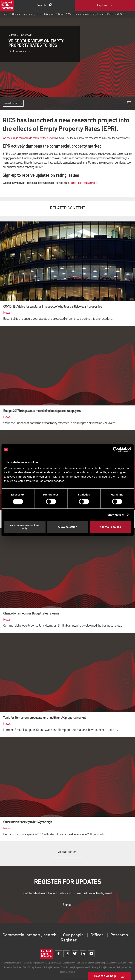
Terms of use (56, 963)
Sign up (67, 905)
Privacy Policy (98, 967)
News (61, 14)
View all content (67, 852)
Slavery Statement (96, 963)
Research (119, 935)
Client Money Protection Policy (36, 967)
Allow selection (67, 527)
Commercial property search (29, 935)
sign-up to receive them (84, 183)
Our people (73, 935)
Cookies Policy (69, 963)
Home (5, 14)
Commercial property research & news (33, 14)
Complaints (81, 963)
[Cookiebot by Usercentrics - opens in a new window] (115, 450)
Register (69, 940)
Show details (116, 515)
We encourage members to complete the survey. (29, 138)
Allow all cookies (110, 527)
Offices (97, 935)
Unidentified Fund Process (61, 967)
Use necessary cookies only (25, 527)
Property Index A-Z (82, 967)
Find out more (19, 52)
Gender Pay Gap (113, 963)
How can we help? (106, 976)
